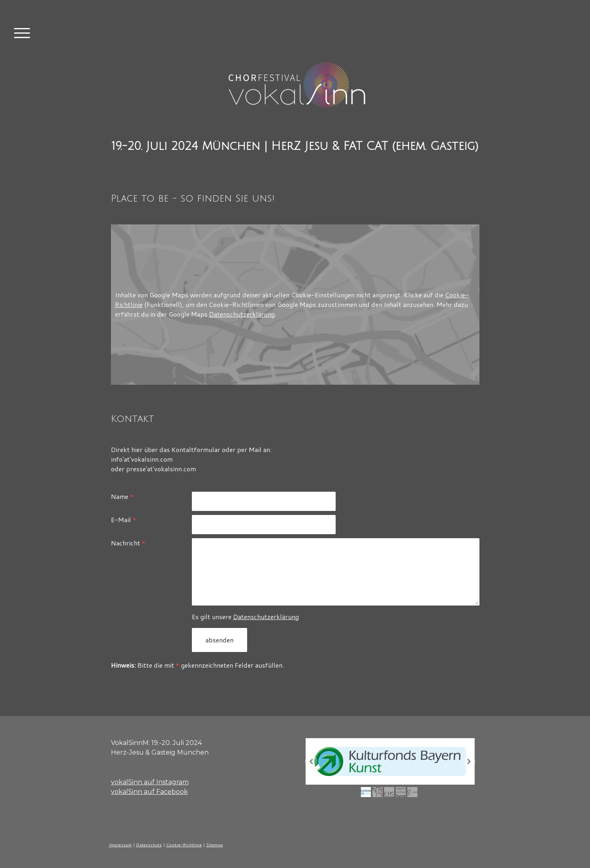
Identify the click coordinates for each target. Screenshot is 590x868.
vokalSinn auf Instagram (150, 782)
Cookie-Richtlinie (184, 845)
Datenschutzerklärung (242, 314)
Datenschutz (149, 845)
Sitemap (215, 845)
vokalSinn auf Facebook (149, 792)
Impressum (120, 845)
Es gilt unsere (245, 617)
